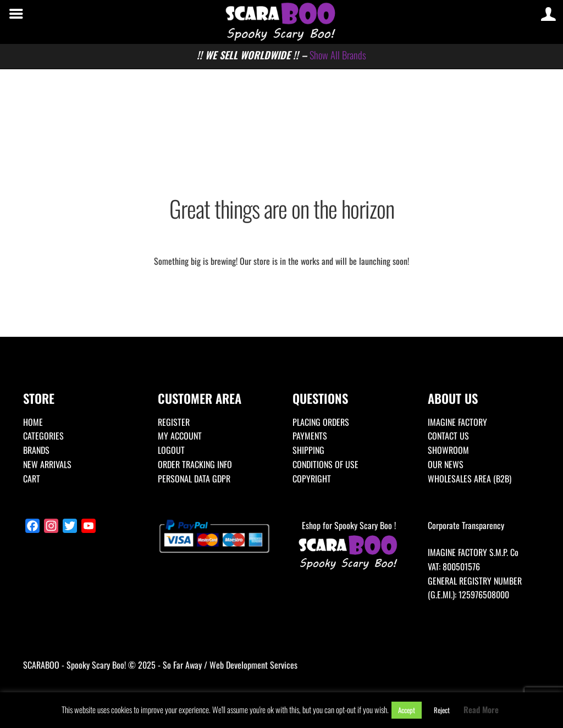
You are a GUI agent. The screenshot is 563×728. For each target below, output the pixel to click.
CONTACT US (448, 436)
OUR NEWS (446, 464)
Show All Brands (338, 55)
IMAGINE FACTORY (457, 422)
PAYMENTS (310, 436)
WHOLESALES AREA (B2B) (470, 479)
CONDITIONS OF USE (325, 464)
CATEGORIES (43, 436)
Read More (481, 709)
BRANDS (36, 450)
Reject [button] (442, 710)
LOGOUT (171, 450)
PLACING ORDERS (321, 422)
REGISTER (174, 422)
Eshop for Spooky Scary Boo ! (349, 546)
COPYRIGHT (312, 479)
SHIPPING (308, 450)
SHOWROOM (448, 450)
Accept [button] (407, 710)
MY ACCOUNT (180, 436)
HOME (33, 422)
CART (32, 479)
